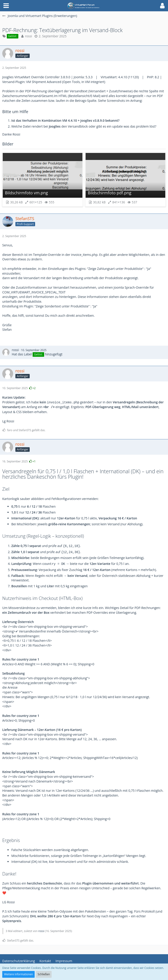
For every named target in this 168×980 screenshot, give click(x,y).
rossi (28, 36)
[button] (6, 6)
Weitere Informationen (18, 974)
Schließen (44, 974)
